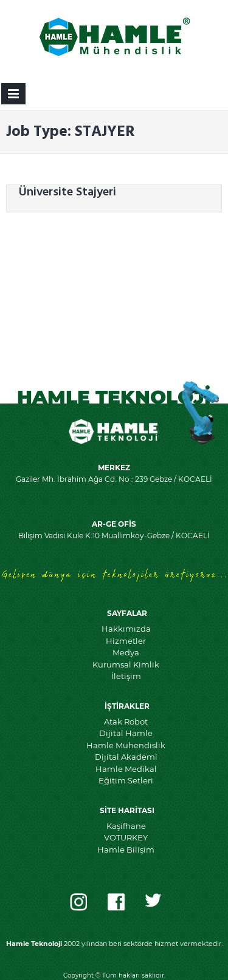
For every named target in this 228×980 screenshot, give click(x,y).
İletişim (126, 676)
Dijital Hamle (126, 733)
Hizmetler (126, 641)
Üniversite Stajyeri (67, 192)
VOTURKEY (126, 837)
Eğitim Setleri (126, 780)
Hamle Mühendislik (126, 745)
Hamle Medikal (126, 769)
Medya (126, 652)
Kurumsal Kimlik (126, 664)
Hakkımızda (126, 629)
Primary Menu (13, 96)
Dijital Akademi (126, 757)
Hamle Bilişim (126, 850)
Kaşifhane (126, 826)
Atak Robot (126, 721)
